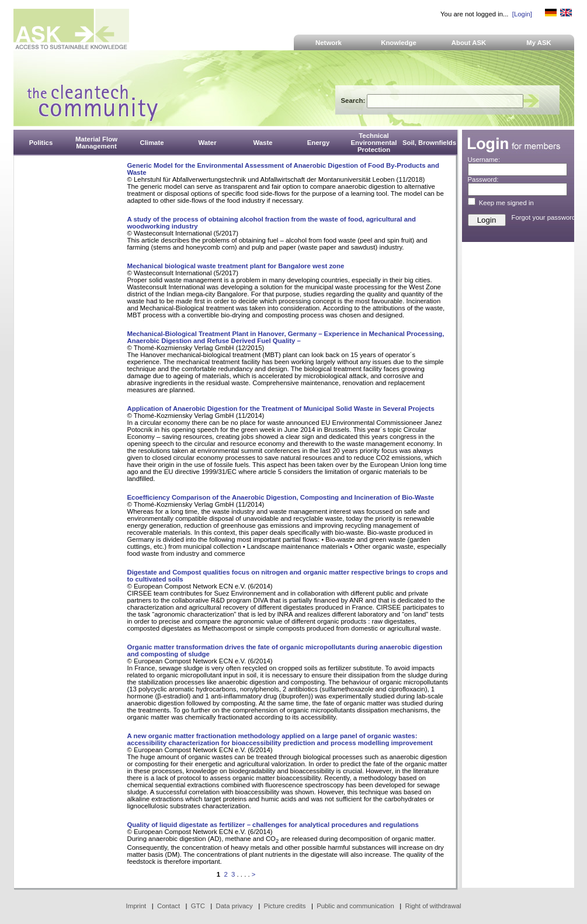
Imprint (136, 906)
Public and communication (355, 906)
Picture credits (284, 906)
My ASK (539, 43)
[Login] (522, 14)
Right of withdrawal (433, 906)
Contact (169, 906)
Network (329, 43)
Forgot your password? (546, 217)
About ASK (469, 43)
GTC (198, 906)
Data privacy (235, 906)
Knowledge (399, 43)
